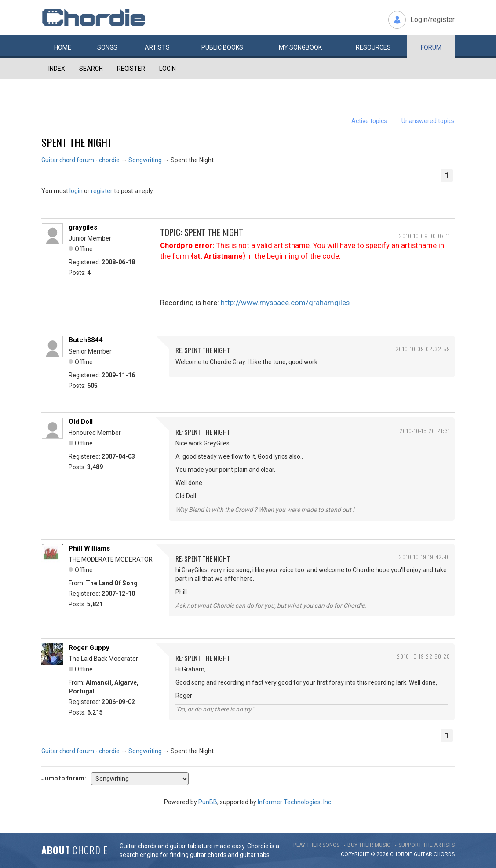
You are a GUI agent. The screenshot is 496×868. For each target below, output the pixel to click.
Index (57, 69)
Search (91, 69)
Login (168, 69)
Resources (373, 47)
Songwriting (145, 160)
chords (444, 854)
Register (131, 69)
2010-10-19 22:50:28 (423, 656)
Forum (431, 47)
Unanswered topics (428, 121)
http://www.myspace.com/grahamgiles (285, 303)
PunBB (208, 802)
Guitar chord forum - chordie (80, 160)
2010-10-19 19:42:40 (425, 557)
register (102, 191)
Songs (107, 47)
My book (300, 47)
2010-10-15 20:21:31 (425, 431)
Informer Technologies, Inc (294, 802)
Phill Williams (89, 548)
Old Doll (81, 422)
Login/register (432, 20)
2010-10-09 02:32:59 (423, 349)
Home (63, 47)
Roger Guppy (89, 648)
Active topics (369, 121)
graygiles (83, 227)
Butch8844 (86, 340)
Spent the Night (77, 142)
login (76, 191)
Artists (157, 47)
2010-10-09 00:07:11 (425, 236)
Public (222, 47)
